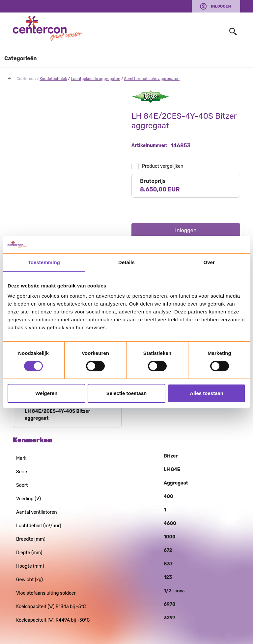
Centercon (26, 79)
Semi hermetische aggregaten (152, 79)
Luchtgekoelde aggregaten (96, 79)
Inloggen (221, 6)
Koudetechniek (53, 79)
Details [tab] (126, 262)
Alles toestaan (207, 393)
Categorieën (21, 58)
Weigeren (46, 393)
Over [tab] (209, 262)
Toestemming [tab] (44, 262)
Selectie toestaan (127, 393)
